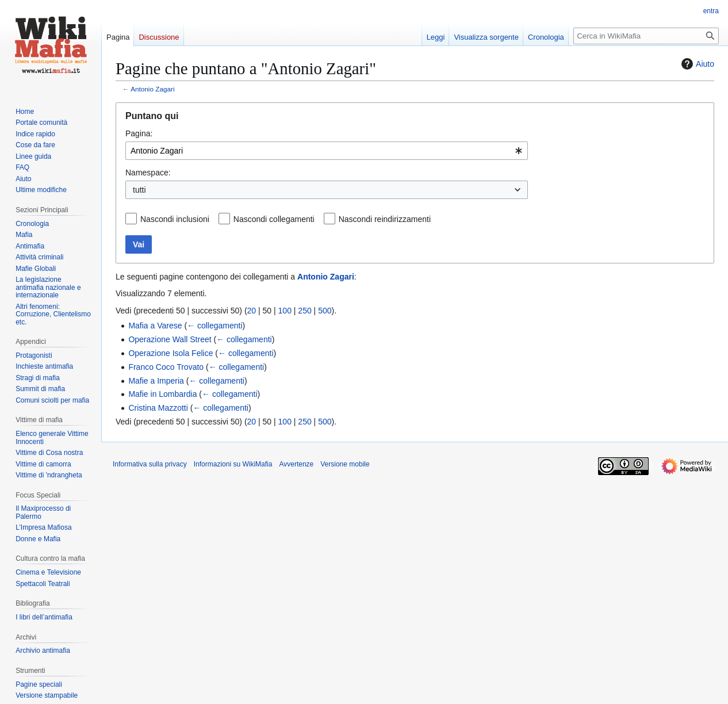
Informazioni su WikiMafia (233, 464)
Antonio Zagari (152, 89)
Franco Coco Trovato (166, 367)
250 (304, 311)
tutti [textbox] (139, 190)
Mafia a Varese (155, 326)
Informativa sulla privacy (150, 464)
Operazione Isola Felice (170, 353)
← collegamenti (215, 326)
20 (252, 311)
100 (285, 311)
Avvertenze (296, 464)
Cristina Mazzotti (158, 408)
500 (325, 311)
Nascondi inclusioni (175, 219)
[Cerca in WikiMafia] (646, 36)
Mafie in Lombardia (162, 394)
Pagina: (139, 133)
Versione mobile (345, 464)
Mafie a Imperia (156, 381)
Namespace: (148, 173)
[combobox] (327, 151)
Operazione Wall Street (170, 339)
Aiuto (696, 64)
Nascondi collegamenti (274, 219)
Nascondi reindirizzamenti (385, 219)
